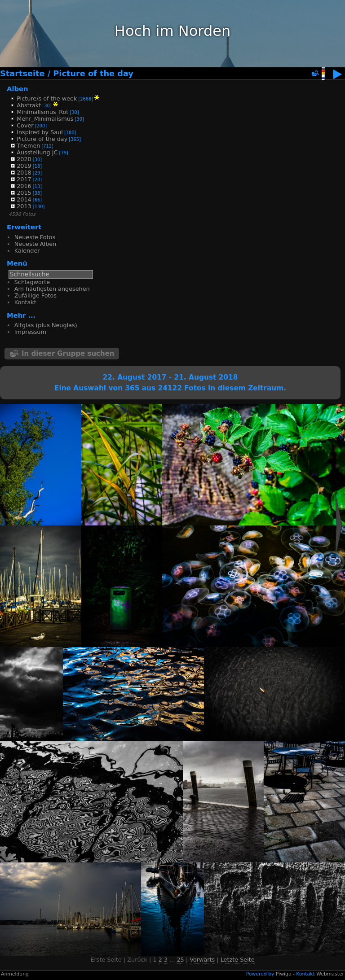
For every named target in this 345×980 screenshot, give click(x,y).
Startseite (22, 74)
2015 (24, 193)
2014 (24, 199)
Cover (25, 125)
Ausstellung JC (37, 152)
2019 (24, 166)
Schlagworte (32, 282)
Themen (28, 146)
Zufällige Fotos (35, 295)
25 (180, 960)
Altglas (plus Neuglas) (46, 325)
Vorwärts (202, 960)
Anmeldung (15, 974)
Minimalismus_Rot (42, 112)
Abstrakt (29, 105)
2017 (24, 179)
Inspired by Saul (40, 132)
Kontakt (25, 302)
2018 (24, 173)
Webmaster (330, 974)
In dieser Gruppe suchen (68, 354)
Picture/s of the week (47, 98)
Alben (18, 89)
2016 (24, 186)
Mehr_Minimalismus (45, 119)
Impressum (30, 332)
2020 (24, 159)
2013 (24, 206)
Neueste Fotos (35, 237)
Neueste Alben (35, 244)
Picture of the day (93, 74)
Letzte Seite (238, 960)
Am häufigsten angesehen (52, 289)
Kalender (27, 251)
